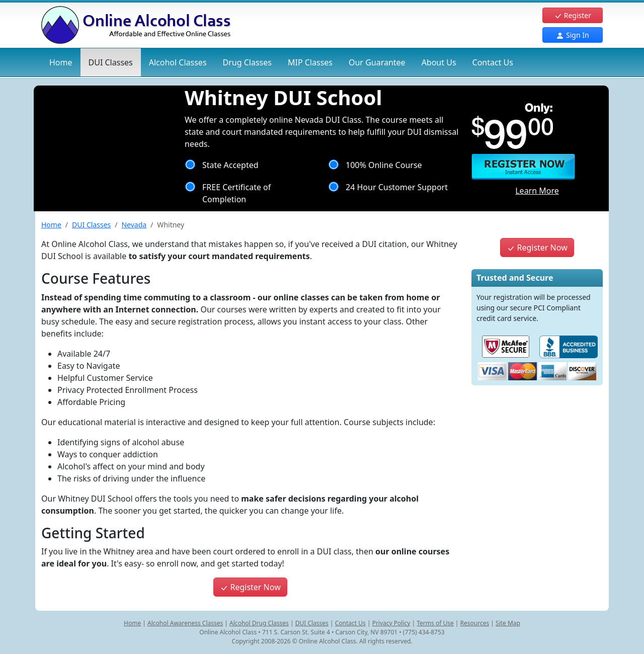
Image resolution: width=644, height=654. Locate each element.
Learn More (537, 191)
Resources (475, 623)
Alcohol (178, 62)
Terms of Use (435, 623)
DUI (111, 62)
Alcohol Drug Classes (259, 623)
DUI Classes (91, 225)
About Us (439, 62)
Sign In (572, 35)
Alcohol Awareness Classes (185, 623)
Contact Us (493, 62)
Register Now (250, 587)
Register (573, 15)
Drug (247, 62)
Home (61, 62)
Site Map (508, 623)
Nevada (134, 225)
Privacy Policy (391, 623)
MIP (310, 62)
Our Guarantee (377, 62)
